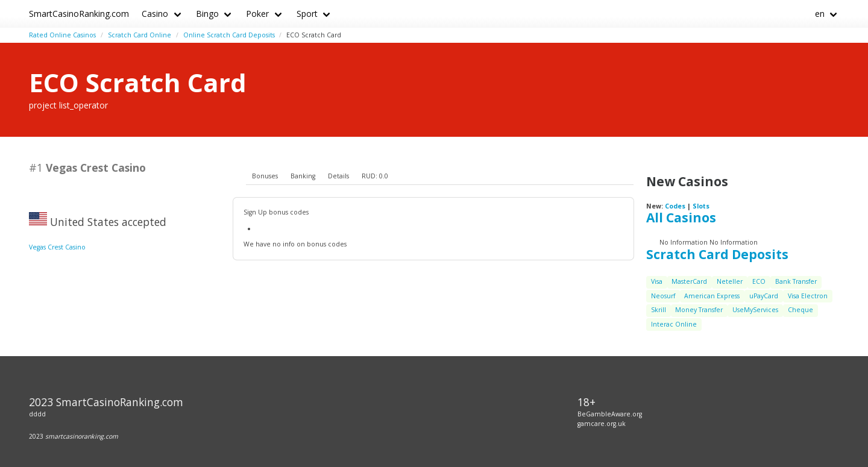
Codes (675, 206)
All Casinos (681, 218)
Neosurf (663, 296)
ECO (759, 281)
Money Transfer (699, 310)
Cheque (800, 310)
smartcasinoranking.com (82, 436)
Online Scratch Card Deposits (229, 35)
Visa (657, 281)
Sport (307, 14)
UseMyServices (755, 310)
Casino (155, 14)
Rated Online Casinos (62, 35)
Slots (701, 206)
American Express (712, 296)
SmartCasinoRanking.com (79, 14)
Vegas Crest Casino (57, 247)
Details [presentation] (338, 176)
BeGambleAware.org (610, 414)
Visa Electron (808, 296)
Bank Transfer (796, 281)
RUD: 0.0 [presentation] (375, 176)
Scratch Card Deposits (717, 254)
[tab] (265, 177)
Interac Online (674, 324)
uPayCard (764, 296)
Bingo (207, 14)
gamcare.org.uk (602, 424)
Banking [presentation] (303, 176)
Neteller (730, 281)
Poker (257, 14)
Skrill (659, 310)
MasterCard (689, 281)
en (820, 14)
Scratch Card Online (140, 35)
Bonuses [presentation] (265, 176)
